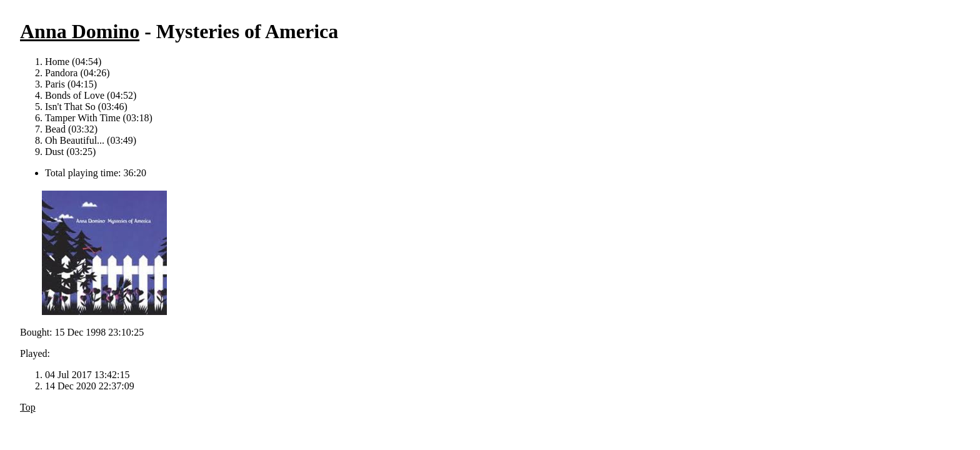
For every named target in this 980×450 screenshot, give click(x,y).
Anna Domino (80, 31)
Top (28, 407)
